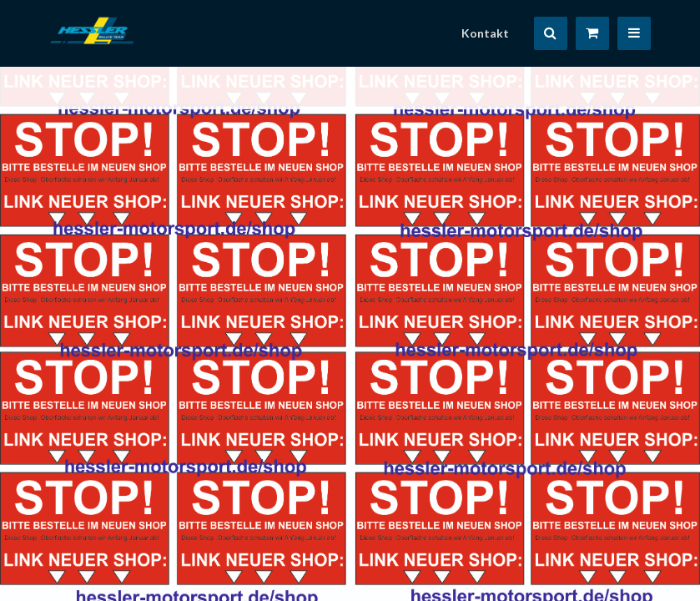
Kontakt (485, 33)
